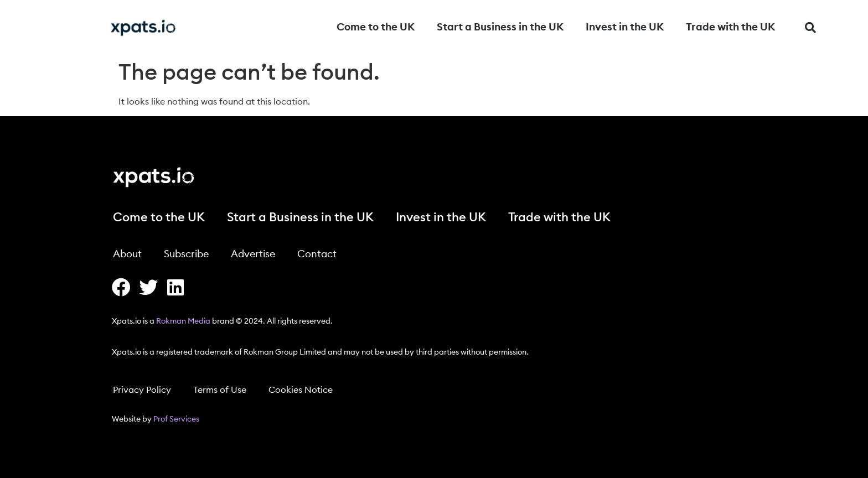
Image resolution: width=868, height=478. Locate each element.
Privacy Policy (142, 390)
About (127, 254)
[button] (810, 28)
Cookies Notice (301, 390)
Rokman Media (183, 321)
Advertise (253, 254)
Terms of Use (220, 390)
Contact (317, 254)
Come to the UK (376, 27)
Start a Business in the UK (500, 27)
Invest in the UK (625, 27)
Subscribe (186, 254)
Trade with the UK (730, 27)
